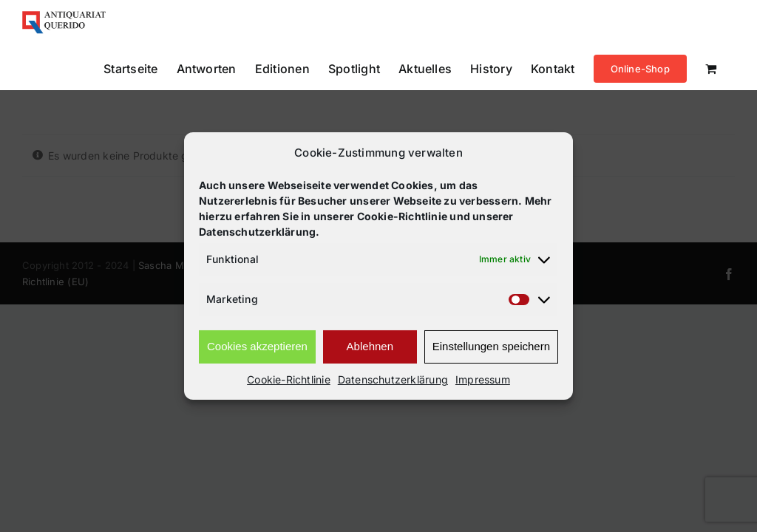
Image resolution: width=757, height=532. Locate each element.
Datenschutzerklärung (393, 379)
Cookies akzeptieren (257, 346)
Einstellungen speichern (491, 346)
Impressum (483, 379)
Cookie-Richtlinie (289, 379)
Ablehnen (370, 346)
